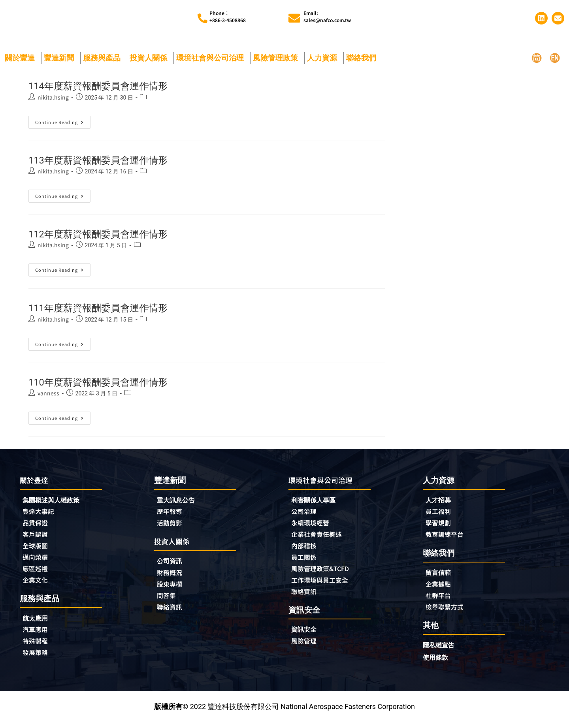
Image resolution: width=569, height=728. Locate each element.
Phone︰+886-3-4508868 (228, 18)
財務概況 (173, 578)
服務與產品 (104, 60)
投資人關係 (150, 60)
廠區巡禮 (37, 574)
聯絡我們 (363, 60)
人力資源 (324, 60)
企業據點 (440, 589)
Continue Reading (62, 122)
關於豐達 (22, 60)
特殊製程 (37, 649)
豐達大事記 (40, 515)
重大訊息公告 (178, 503)
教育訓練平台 (447, 538)
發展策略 (37, 660)
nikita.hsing (53, 99)
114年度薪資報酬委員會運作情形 (110, 88)
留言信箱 (440, 577)
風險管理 (305, 649)
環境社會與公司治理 (212, 60)
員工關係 (305, 562)
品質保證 (37, 527)
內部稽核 (305, 551)
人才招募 (440, 503)
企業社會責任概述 (320, 539)
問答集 (168, 601)
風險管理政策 (277, 60)
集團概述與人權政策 (55, 503)
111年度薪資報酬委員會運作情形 (110, 310)
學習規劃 (440, 527)
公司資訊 (173, 565)
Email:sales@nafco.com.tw (327, 18)
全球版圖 (37, 551)
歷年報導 (171, 515)
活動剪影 (171, 527)
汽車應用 (39, 637)
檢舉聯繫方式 (447, 613)
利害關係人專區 (316, 503)
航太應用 (39, 625)
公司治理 (307, 515)
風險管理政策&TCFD (324, 574)
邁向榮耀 (37, 562)
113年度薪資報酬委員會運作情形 (110, 162)
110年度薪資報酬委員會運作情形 (110, 384)
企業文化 (37, 586)
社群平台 (440, 601)
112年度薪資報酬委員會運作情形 (110, 236)
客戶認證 (37, 539)
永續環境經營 (313, 527)
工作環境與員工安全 (323, 586)
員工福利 (440, 515)
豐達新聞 (61, 60)
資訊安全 (305, 637)
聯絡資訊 (171, 613)
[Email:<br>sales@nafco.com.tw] (294, 19)
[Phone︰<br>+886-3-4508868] (203, 20)
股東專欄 (173, 589)
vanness (48, 395)
